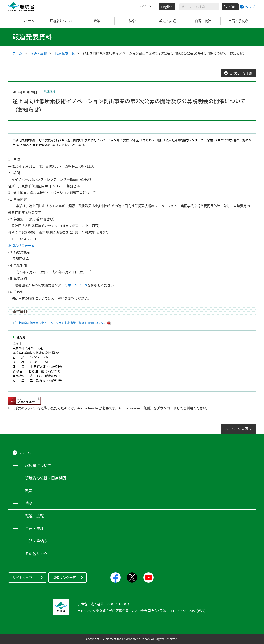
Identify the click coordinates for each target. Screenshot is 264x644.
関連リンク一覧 (64, 577)
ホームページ (78, 285)
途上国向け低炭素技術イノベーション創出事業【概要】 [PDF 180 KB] (60, 323)
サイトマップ (22, 577)
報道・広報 (39, 53)
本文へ (144, 7)
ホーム (26, 21)
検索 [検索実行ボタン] (232, 7)
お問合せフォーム (21, 245)
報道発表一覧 (65, 53)
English (167, 7)
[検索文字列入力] (199, 7)
